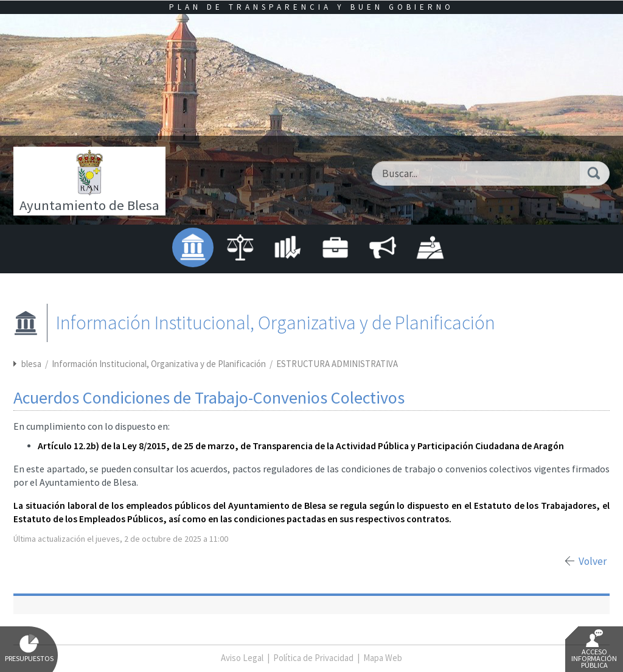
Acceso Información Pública (594, 649)
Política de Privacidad (313, 658)
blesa (31, 364)
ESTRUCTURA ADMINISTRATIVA (337, 364)
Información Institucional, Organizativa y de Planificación (160, 364)
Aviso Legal (242, 658)
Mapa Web (383, 658)
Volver (593, 561)
